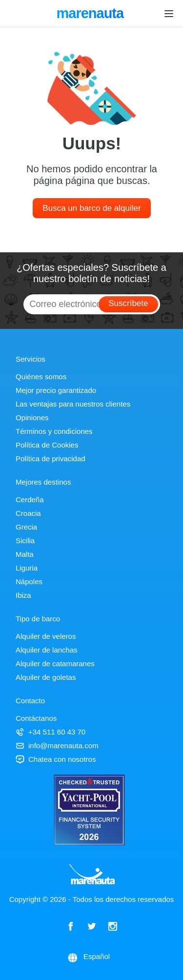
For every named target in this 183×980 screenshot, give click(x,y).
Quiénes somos (41, 377)
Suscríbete (128, 303)
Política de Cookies (47, 445)
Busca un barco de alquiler (91, 208)
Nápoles (29, 582)
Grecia (26, 527)
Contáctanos (36, 718)
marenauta (91, 14)
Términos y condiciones (54, 431)
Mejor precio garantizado (56, 390)
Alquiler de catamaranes (55, 664)
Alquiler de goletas (46, 677)
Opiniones (32, 418)
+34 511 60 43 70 (51, 732)
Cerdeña (30, 500)
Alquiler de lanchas (47, 650)
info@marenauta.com (57, 745)
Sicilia (25, 541)
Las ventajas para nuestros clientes (73, 404)
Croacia (28, 513)
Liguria (27, 568)
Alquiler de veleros (46, 636)
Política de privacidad (51, 459)
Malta (25, 554)
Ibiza (23, 595)
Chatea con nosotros (56, 759)
